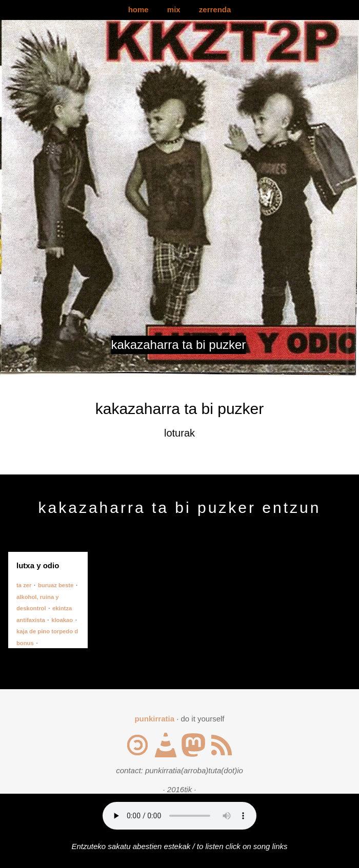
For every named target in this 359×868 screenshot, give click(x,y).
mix (174, 9)
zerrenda (215, 9)
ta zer (24, 585)
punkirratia (154, 719)
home (138, 9)
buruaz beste (56, 585)
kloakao (62, 620)
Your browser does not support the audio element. (180, 816)
